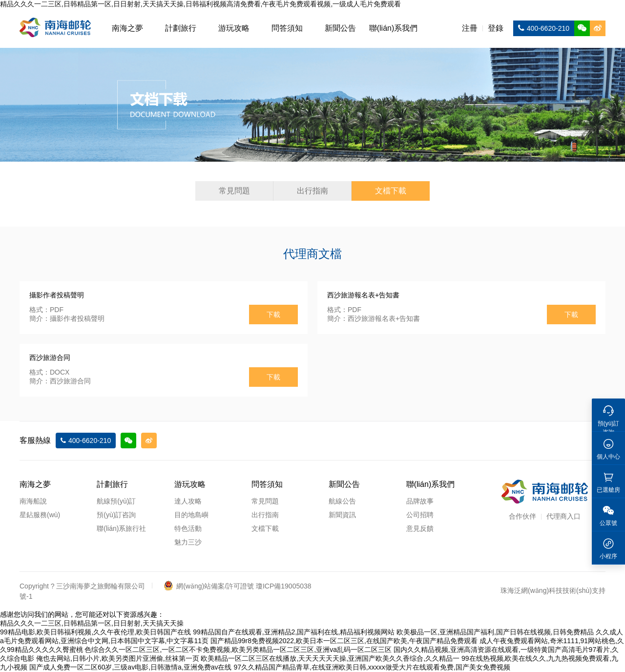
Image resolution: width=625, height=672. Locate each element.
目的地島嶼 (191, 515)
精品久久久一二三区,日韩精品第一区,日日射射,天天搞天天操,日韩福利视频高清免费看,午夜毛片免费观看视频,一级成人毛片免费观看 (200, 4)
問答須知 (287, 28)
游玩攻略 (234, 28)
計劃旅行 (181, 28)
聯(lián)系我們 (394, 28)
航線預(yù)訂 (116, 501)
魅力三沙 (188, 542)
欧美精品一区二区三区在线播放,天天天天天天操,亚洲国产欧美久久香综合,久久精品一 (330, 658)
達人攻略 (188, 501)
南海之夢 (127, 28)
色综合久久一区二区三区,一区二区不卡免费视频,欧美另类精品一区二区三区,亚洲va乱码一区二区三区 (238, 650)
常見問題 (234, 191)
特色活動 (188, 528)
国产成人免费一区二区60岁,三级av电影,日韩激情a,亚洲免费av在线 (131, 667)
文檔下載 (391, 191)
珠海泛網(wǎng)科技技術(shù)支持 (553, 590)
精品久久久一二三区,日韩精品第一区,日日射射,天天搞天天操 (92, 623)
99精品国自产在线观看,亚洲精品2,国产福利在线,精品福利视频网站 (294, 632)
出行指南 (312, 191)
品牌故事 (420, 501)
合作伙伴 (522, 516)
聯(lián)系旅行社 (121, 528)
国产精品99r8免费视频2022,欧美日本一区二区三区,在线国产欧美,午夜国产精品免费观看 (344, 641)
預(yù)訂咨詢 (116, 515)
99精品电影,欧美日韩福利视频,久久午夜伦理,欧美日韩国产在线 (95, 632)
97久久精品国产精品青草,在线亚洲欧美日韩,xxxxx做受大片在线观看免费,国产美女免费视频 (372, 667)
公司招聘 (420, 515)
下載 (273, 315)
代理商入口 (563, 516)
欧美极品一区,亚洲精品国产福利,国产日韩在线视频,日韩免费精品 (495, 632)
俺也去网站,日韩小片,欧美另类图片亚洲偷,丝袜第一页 (118, 658)
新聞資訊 (342, 515)
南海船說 (33, 501)
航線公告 (342, 501)
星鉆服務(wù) (40, 515)
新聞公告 (340, 28)
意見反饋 (420, 528)
